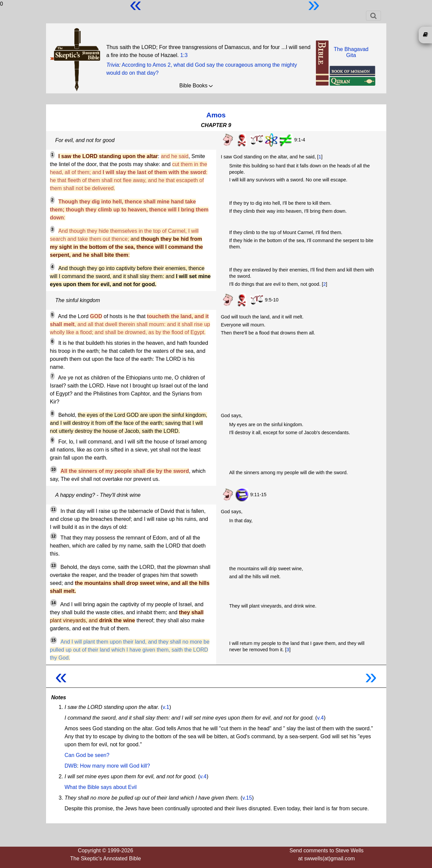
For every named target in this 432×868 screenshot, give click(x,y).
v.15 (247, 798)
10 (54, 470)
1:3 (184, 55)
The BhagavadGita (351, 52)
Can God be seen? (87, 755)
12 (54, 536)
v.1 (166, 707)
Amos (216, 115)
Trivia (113, 65)
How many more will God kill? (115, 766)
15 (54, 640)
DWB (71, 766)
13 (54, 566)
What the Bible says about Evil (101, 787)
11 (54, 510)
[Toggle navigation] (373, 16)
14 (54, 603)
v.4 (320, 718)
